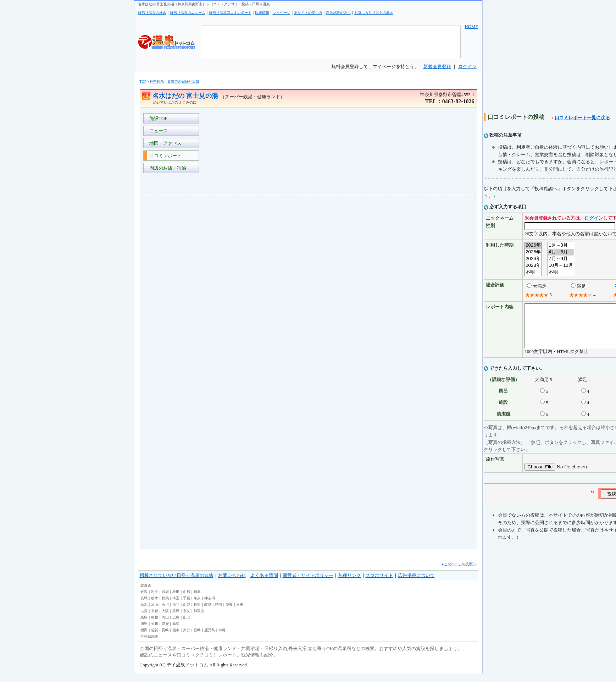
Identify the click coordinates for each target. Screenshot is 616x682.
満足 (581, 286)
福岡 (144, 639)
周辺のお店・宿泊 (167, 168)
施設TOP (157, 118)
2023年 (533, 266)
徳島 (144, 632)
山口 (187, 626)
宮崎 (197, 639)
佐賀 (155, 639)
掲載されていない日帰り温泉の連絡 (177, 584)
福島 (197, 600)
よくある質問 (264, 584)
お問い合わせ (232, 584)
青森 (144, 600)
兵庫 (176, 619)
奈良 (187, 619)
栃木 (155, 607)
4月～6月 (561, 252)
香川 (155, 632)
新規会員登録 (437, 67)
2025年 (533, 252)
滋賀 (144, 619)
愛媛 (165, 632)
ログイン (467, 67)
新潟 (144, 613)
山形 (187, 600)
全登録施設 (149, 645)
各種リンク (349, 584)
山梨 (187, 613)
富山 (155, 613)
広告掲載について (416, 584)
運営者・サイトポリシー (308, 584)
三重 (240, 613)
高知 (176, 632)
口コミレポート (165, 156)
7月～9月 (561, 259)
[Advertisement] (172, 307)
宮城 (165, 600)
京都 (155, 619)
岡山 (165, 626)
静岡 (218, 613)
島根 (155, 626)
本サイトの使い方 (308, 13)
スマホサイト (379, 584)
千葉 (187, 607)
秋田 (176, 600)
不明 (533, 272)
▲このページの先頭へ (459, 573)
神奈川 (210, 607)
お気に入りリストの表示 (374, 13)
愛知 (229, 613)
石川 (165, 613)
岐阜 (208, 613)
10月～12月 (561, 266)
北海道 (146, 594)
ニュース (158, 131)
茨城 (144, 607)
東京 (197, 607)
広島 (176, 626)
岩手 (155, 600)
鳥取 (144, 626)
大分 (187, 639)
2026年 (533, 245)
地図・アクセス (165, 143)
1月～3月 (561, 245)
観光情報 (262, 13)
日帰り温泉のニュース (188, 13)
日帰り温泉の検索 (152, 13)
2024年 (533, 259)
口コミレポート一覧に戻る (581, 118)
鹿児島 (210, 639)
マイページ (282, 13)
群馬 (165, 607)
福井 (176, 613)
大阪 (165, 619)
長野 (197, 613)
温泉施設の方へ (338, 13)
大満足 (540, 286)
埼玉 (176, 607)
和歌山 (199, 619)
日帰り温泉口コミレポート (230, 13)
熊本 (176, 639)
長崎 (165, 639)
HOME (471, 26)
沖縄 (222, 639)
